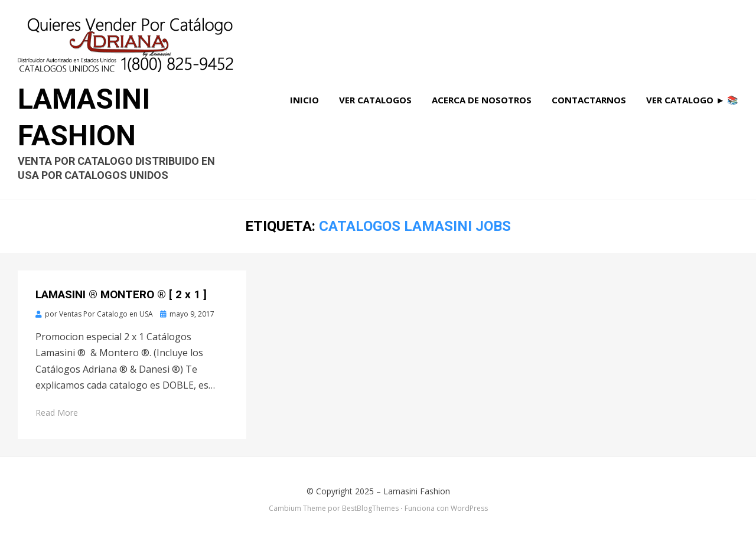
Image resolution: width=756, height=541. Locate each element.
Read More (57, 413)
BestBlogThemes (370, 508)
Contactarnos (589, 100)
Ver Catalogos (375, 100)
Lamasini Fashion (417, 491)
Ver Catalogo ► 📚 (692, 100)
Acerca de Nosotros (482, 100)
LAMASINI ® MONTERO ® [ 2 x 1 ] (121, 294)
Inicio (304, 100)
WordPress (469, 508)
